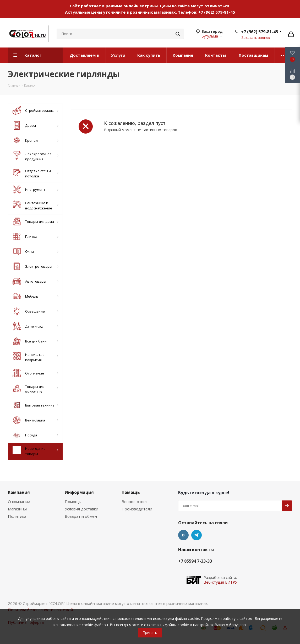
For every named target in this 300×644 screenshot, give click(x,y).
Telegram (197, 535)
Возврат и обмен (81, 516)
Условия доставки (81, 509)
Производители (137, 509)
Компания (19, 492)
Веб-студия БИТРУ (220, 582)
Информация (79, 492)
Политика (17, 516)
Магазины (17, 509)
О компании (19, 502)
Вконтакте (183, 535)
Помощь (73, 502)
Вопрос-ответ (135, 502)
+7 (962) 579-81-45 (217, 12)
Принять (150, 632)
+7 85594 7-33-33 (195, 561)
